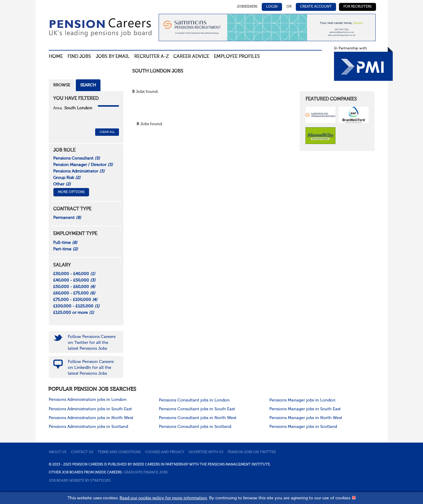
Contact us (82, 452)
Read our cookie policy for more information (163, 498)
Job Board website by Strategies (80, 481)
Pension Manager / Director (83, 165)
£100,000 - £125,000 (76, 306)
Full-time (65, 243)
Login (272, 7)
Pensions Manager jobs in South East (305, 409)
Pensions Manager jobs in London (302, 400)
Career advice (191, 57)
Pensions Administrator (79, 171)
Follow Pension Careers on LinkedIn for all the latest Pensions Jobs (91, 368)
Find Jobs (79, 57)
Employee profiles (237, 57)
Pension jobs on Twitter (252, 452)
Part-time (66, 249)
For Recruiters (357, 7)
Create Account (316, 7)
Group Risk (67, 178)
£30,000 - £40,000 (74, 274)
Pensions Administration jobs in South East (90, 409)
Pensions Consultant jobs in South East (197, 409)
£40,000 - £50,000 (74, 280)
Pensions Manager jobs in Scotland (303, 427)
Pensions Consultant (77, 158)
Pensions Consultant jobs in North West (198, 418)
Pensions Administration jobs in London (88, 400)
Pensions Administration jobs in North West (91, 418)
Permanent (67, 218)
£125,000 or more (74, 313)
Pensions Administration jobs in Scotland (88, 427)
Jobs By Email (113, 57)
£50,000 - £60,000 (74, 287)
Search (88, 85)
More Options (71, 192)
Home (56, 57)
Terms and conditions (119, 452)
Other (62, 184)
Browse (62, 85)
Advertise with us (206, 452)
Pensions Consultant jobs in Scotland (195, 427)
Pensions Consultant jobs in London (194, 400)
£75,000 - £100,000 (75, 300)
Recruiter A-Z (151, 57)
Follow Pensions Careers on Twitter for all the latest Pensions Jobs (92, 343)
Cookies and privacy (165, 452)
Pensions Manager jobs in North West (306, 418)
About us (58, 452)
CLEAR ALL (107, 132)
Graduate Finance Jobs (146, 473)
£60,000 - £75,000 (74, 293)
